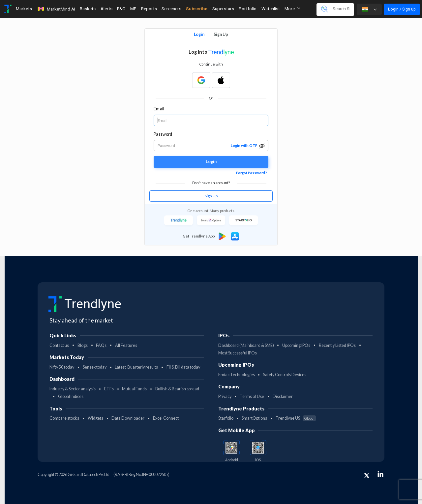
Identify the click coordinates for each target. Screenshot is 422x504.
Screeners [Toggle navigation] (171, 9)
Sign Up (221, 34)
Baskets (88, 9)
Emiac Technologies (237, 375)
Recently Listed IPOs (337, 345)
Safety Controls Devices (285, 375)
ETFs (109, 389)
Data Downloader (128, 418)
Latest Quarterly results (136, 367)
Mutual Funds (134, 389)
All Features (126, 345)
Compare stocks (64, 418)
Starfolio (226, 418)
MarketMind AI (56, 9)
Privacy (225, 396)
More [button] (292, 9)
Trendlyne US (296, 418)
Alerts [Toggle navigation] (106, 9)
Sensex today (95, 367)
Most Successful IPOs (238, 353)
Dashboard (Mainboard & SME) (246, 345)
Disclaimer (283, 396)
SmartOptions (254, 418)
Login (199, 34)
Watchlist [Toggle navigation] (271, 9)
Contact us (59, 345)
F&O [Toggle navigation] (121, 9)
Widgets (95, 418)
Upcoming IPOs (296, 345)
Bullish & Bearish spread (177, 389)
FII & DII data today (183, 367)
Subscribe (197, 9)
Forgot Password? (252, 173)
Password (163, 134)
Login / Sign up (402, 9)
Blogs (83, 345)
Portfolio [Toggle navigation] (248, 9)
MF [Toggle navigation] (133, 9)
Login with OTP (244, 145)
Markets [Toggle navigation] (24, 9)
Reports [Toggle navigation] (149, 9)
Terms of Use (252, 396)
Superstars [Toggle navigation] (223, 9)
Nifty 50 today (62, 367)
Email (159, 109)
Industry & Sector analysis (73, 389)
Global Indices (71, 396)
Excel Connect (166, 418)
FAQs (101, 345)
